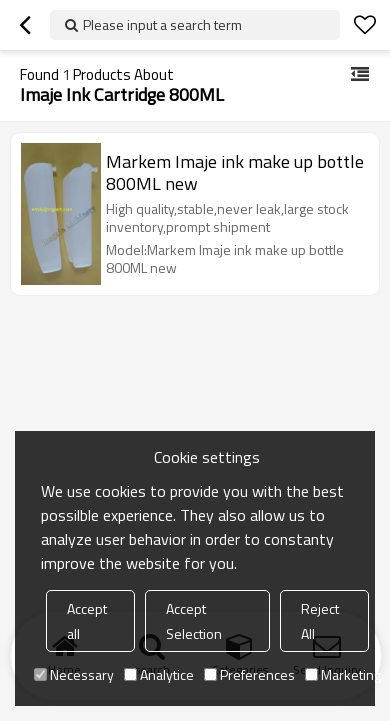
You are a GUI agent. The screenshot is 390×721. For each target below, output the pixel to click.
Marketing (343, 674)
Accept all (87, 621)
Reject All (320, 621)
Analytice (159, 674)
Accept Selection (194, 621)
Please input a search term (162, 24)
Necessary (74, 674)
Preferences (249, 674)
